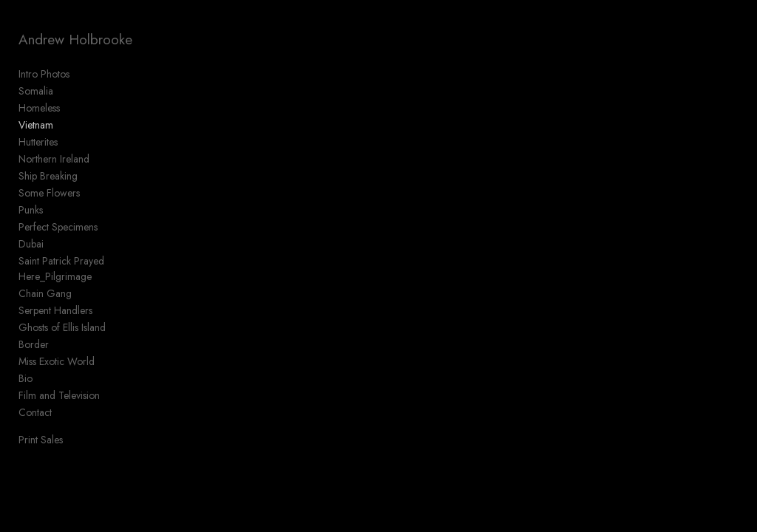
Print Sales (41, 440)
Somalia (36, 91)
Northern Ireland (54, 159)
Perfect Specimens (58, 227)
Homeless (39, 108)
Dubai (31, 244)
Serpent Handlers (55, 310)
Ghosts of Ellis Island (62, 327)
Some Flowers (49, 193)
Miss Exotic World (57, 361)
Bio (26, 378)
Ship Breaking (48, 176)
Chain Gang (45, 293)
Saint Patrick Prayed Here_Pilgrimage (61, 269)
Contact (35, 412)
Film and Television (59, 395)
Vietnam (36, 125)
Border (34, 344)
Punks (31, 210)
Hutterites (38, 142)
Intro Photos (44, 74)
